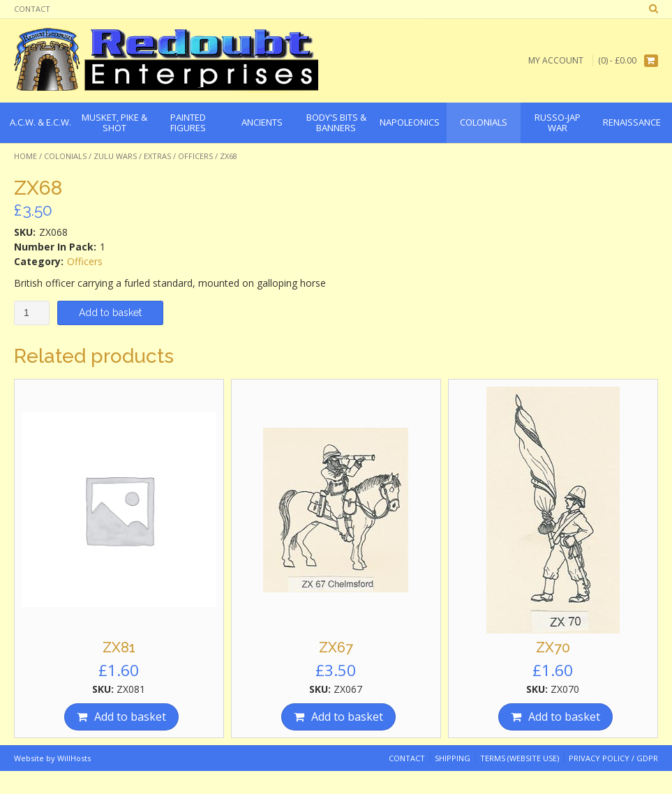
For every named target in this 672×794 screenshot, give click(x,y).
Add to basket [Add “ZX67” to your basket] (347, 717)
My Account (556, 60)
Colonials (65, 156)
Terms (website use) (520, 758)
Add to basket (110, 313)
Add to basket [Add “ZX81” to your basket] (130, 717)
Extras (157, 156)
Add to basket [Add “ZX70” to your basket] (564, 717)
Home (25, 156)
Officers (195, 156)
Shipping (453, 758)
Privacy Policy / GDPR (613, 758)
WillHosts (74, 758)
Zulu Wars (115, 156)
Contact (32, 9)
